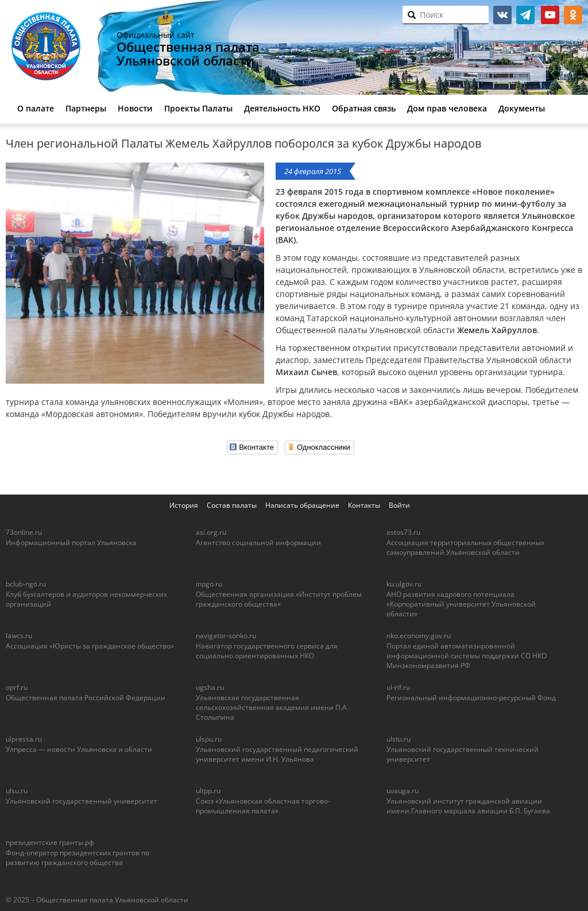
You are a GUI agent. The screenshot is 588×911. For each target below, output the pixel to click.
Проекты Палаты (198, 108)
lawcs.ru (19, 636)
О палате (36, 108)
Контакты (364, 505)
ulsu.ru (17, 791)
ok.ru (573, 15)
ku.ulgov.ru (404, 584)
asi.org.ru (211, 532)
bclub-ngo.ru (26, 584)
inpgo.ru (209, 584)
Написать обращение (302, 505)
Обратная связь (364, 108)
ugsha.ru (210, 687)
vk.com (502, 15)
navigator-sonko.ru (226, 636)
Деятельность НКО (282, 108)
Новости (135, 108)
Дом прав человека (447, 108)
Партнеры (86, 108)
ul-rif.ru (398, 687)
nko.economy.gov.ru (419, 636)
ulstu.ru (399, 739)
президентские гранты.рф (50, 842)
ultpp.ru (208, 791)
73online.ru (24, 532)
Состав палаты (232, 505)
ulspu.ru (209, 739)
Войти (399, 505)
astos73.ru (403, 532)
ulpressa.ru (24, 739)
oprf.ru (17, 687)
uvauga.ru (403, 791)
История (184, 505)
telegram (525, 15)
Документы (522, 108)
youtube (550, 15)
